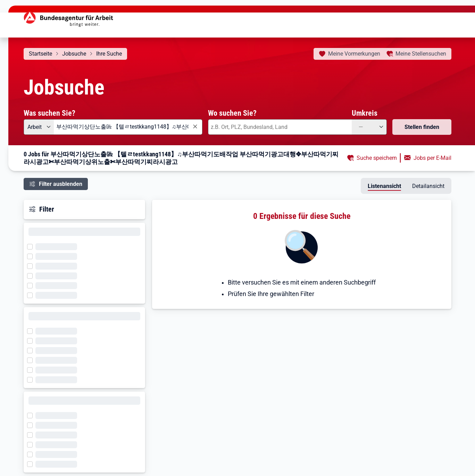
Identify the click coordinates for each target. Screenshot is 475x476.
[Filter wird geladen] (32, 246)
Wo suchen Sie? (232, 113)
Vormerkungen (354, 54)
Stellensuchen (421, 54)
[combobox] (128, 127)
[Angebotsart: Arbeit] (39, 127)
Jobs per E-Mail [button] (432, 158)
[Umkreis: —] (369, 127)
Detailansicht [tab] (428, 186)
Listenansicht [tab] (384, 186)
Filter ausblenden (61, 184)
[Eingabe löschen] (195, 127)
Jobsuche (74, 54)
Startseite (40, 54)
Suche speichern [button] (377, 158)
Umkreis (365, 113)
